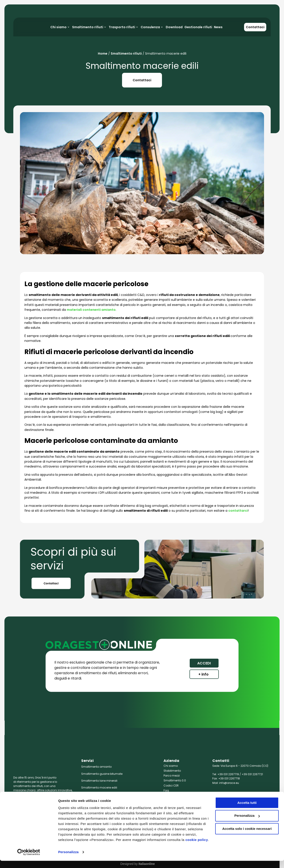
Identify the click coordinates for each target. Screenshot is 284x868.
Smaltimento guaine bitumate (102, 774)
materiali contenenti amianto (91, 310)
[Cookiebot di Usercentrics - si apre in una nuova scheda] (29, 859)
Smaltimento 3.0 (175, 780)
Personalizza (68, 859)
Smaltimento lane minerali (99, 781)
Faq (166, 790)
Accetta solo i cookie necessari (247, 836)
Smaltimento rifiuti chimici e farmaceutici (109, 795)
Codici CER (171, 786)
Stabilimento (172, 771)
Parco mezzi (172, 776)
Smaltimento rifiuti (126, 54)
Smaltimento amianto (96, 767)
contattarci (238, 511)
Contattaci (255, 27)
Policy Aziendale (174, 795)
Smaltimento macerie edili (99, 788)
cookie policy (197, 847)
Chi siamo (171, 766)
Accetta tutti (247, 810)
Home (103, 54)
